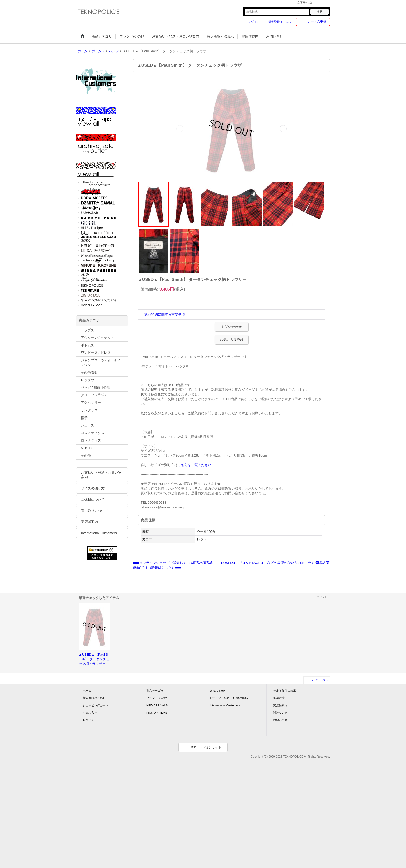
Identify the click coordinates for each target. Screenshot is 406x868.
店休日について (93, 500)
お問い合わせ (231, 327)
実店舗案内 (89, 522)
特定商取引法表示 (285, 691)
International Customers (99, 533)
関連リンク (280, 713)
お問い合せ (280, 720)
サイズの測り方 (93, 488)
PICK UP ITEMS (157, 713)
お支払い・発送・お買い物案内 (101, 475)
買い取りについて (95, 511)
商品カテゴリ (155, 691)
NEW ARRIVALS (157, 705)
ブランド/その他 (157, 698)
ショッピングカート (96, 705)
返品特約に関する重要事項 (165, 314)
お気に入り (90, 713)
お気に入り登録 (232, 340)
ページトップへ (319, 680)
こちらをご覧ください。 (196, 465)
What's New (217, 691)
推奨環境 (279, 698)
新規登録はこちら (280, 22)
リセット (322, 597)
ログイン (254, 22)
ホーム (87, 691)
